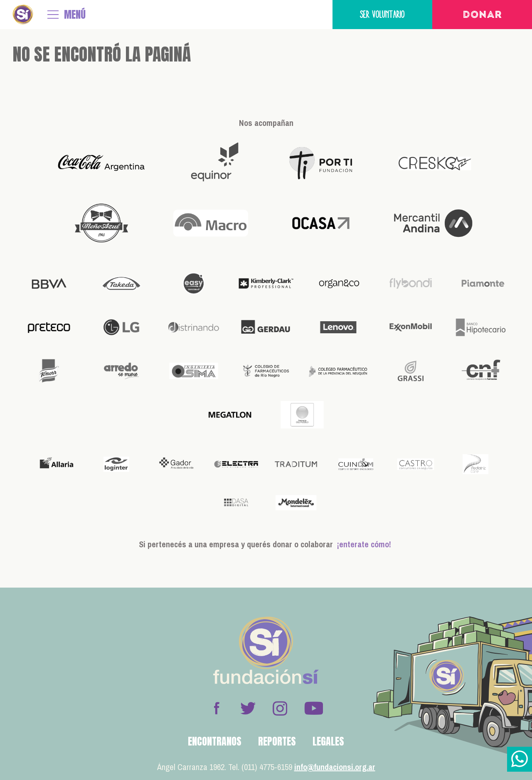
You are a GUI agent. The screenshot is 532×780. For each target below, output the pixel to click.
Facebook (217, 708)
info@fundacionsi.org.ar (335, 767)
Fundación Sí (23, 15)
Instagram (280, 708)
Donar (482, 15)
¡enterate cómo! (364, 544)
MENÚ (75, 15)
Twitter (248, 708)
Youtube (313, 708)
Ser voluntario (382, 14)
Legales (328, 741)
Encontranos (215, 741)
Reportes (277, 741)
